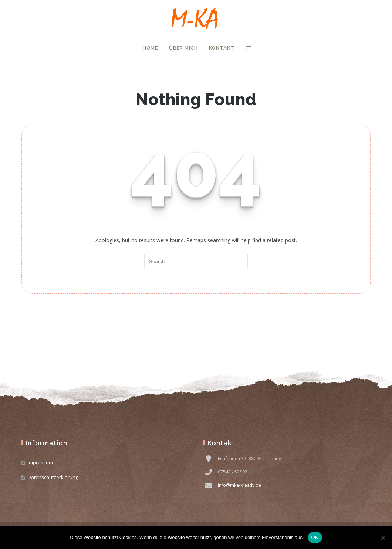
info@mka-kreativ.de (239, 485)
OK (315, 537)
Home (150, 48)
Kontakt (222, 48)
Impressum (40, 462)
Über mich (183, 48)
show (248, 48)
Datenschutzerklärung (53, 477)
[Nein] (383, 538)
